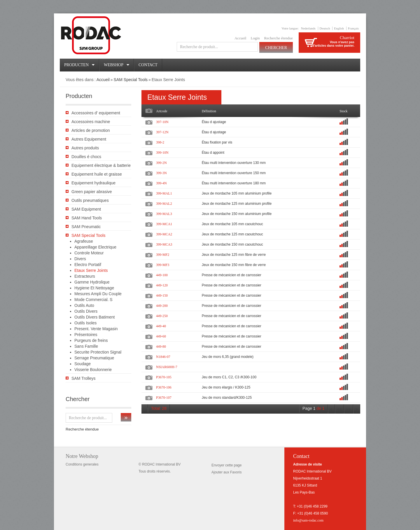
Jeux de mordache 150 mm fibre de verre (234, 265)
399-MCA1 (164, 224)
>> (349, 409)
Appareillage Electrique (95, 247)
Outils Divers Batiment (94, 317)
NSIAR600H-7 (167, 367)
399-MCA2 (164, 234)
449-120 (162, 285)
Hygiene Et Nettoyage (94, 288)
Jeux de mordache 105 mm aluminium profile (237, 193)
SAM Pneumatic (86, 227)
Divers (80, 259)
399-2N (161, 163)
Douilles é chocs (86, 157)
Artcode (162, 111)
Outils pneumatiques (90, 200)
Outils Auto (84, 305)
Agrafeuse (84, 241)
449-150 (162, 295)
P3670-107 (164, 398)
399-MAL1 (164, 193)
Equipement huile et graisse (97, 174)
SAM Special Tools (131, 80)
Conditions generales (82, 464)
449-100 (162, 275)
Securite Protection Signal (98, 352)
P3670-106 (164, 387)
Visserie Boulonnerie (93, 370)
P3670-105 (164, 377)
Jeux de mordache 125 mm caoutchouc (232, 234)
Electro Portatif (88, 265)
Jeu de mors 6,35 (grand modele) (228, 357)
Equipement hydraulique (93, 183)
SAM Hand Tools (87, 218)
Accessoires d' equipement (96, 113)
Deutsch (325, 28)
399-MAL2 (164, 204)
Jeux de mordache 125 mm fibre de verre (234, 255)
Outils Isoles (85, 323)
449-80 (161, 347)
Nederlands (308, 28)
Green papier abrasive (92, 192)
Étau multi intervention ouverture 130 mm (234, 163)
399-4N (161, 183)
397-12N (162, 132)
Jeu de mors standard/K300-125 (227, 398)
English (339, 28)
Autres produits (85, 148)
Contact (148, 65)
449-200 (162, 306)
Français (353, 28)
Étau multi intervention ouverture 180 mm (234, 183)
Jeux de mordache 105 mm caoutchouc (232, 224)
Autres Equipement (89, 139)
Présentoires (86, 335)
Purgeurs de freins (91, 340)
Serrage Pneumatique (94, 358)
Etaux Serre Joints (91, 270)
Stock (343, 111)
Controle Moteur (89, 253)
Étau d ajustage (214, 122)
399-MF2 (163, 255)
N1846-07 (163, 357)
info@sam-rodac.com (308, 520)
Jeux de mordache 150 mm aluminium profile (237, 214)
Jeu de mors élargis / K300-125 (226, 387)
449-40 (161, 326)
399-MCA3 (164, 244)
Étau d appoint (213, 153)
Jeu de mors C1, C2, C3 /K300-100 (229, 377)
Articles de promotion (91, 130)
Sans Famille (86, 346)
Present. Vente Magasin (96, 329)
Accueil (240, 38)
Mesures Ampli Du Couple (98, 294)
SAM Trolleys (83, 378)
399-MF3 (163, 265)
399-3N (161, 173)
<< (339, 409)
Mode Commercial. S (93, 300)
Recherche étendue (278, 38)
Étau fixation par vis (217, 142)
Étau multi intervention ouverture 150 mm (234, 173)
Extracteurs (85, 276)
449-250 (162, 316)
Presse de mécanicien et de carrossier (232, 275)
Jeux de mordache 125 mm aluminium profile (237, 204)
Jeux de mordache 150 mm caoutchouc (232, 244)
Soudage (83, 364)
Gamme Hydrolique (92, 282)
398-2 (160, 142)
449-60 (161, 336)
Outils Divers (86, 311)
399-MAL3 (164, 214)
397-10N (162, 122)
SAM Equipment (86, 209)
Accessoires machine (91, 122)
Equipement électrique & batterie (101, 165)
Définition (209, 111)
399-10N (162, 153)
